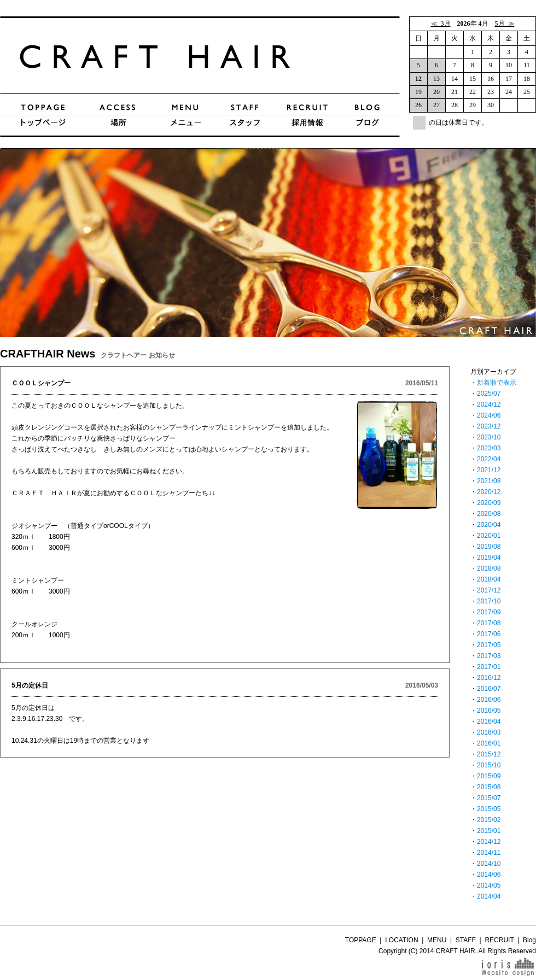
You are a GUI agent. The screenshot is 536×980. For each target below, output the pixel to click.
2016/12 (489, 678)
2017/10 (489, 601)
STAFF (466, 940)
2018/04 (489, 579)
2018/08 (489, 568)
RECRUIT (499, 940)
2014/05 (489, 885)
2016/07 (489, 689)
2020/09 (489, 503)
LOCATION (401, 940)
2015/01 (489, 831)
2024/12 (489, 404)
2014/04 (489, 896)
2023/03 (489, 448)
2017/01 (489, 667)
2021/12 (489, 470)
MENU (437, 940)
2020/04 (489, 525)
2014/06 (489, 875)
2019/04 (489, 558)
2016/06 (489, 700)
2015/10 (489, 765)
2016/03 (489, 732)
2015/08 (489, 787)
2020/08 (489, 514)
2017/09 (489, 612)
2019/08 (489, 547)
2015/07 (489, 798)
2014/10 (489, 864)
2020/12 (489, 492)
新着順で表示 (497, 383)
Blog (529, 940)
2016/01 (489, 743)
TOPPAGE (361, 940)
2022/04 (489, 459)
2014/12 (489, 842)
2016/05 (489, 711)
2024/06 (489, 415)
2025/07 (489, 394)
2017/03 (489, 656)
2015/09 (489, 776)
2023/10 (489, 437)
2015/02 (489, 820)
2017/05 (489, 645)
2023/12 (489, 426)
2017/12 (489, 590)
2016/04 (489, 721)
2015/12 (489, 754)
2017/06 (489, 634)
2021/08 (489, 481)
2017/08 (489, 623)
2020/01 (489, 536)
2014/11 (489, 853)
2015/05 (489, 809)
